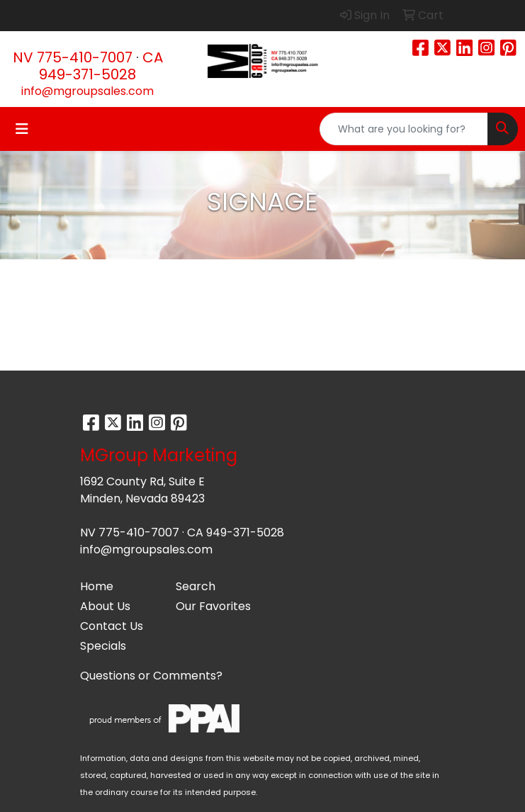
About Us (105, 606)
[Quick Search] (404, 129)
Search (196, 586)
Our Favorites (213, 606)
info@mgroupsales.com (87, 91)
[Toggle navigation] (22, 129)
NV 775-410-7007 (73, 57)
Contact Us (112, 626)
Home (97, 586)
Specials (103, 646)
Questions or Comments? (151, 676)
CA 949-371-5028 (101, 66)
